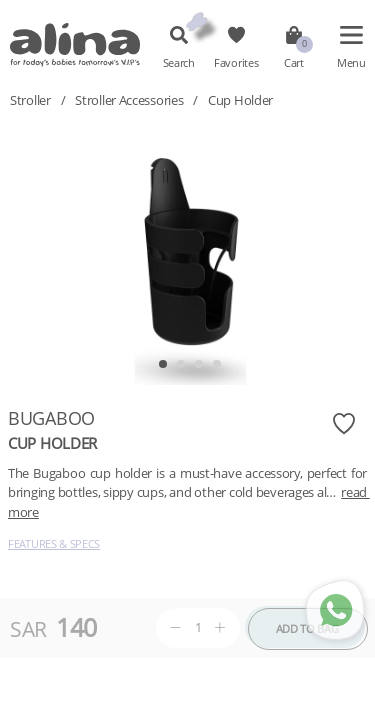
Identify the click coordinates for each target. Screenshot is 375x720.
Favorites (236, 63)
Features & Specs (54, 543)
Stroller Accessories (129, 100)
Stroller (30, 100)
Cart (294, 63)
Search (179, 63)
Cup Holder (240, 100)
